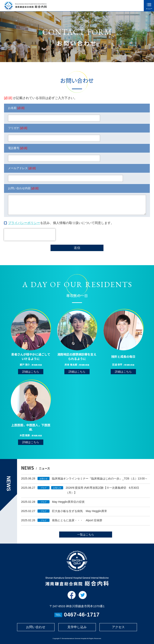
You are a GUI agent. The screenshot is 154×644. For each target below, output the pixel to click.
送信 (77, 248)
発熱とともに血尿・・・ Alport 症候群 (77, 523)
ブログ (44, 491)
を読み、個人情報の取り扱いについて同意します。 (61, 223)
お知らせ (44, 481)
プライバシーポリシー (24, 223)
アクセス (118, 627)
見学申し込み (77, 627)
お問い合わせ (36, 627)
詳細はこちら (31, 377)
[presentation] (30, 235)
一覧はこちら (86, 537)
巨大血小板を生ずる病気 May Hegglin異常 (79, 514)
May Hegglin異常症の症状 (68, 505)
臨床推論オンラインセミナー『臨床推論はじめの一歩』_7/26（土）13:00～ (100, 481)
